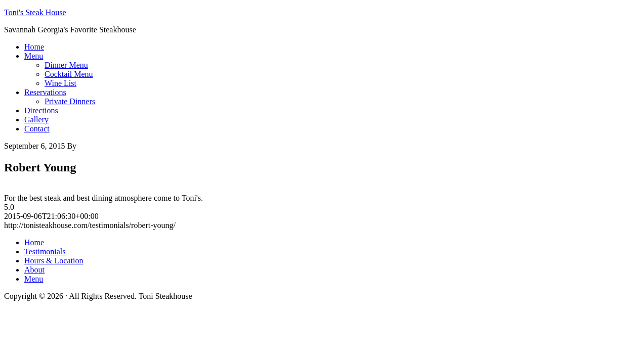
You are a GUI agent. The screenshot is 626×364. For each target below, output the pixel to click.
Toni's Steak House (35, 12)
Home (34, 242)
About (34, 270)
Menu (34, 279)
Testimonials (45, 252)
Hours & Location (54, 261)
